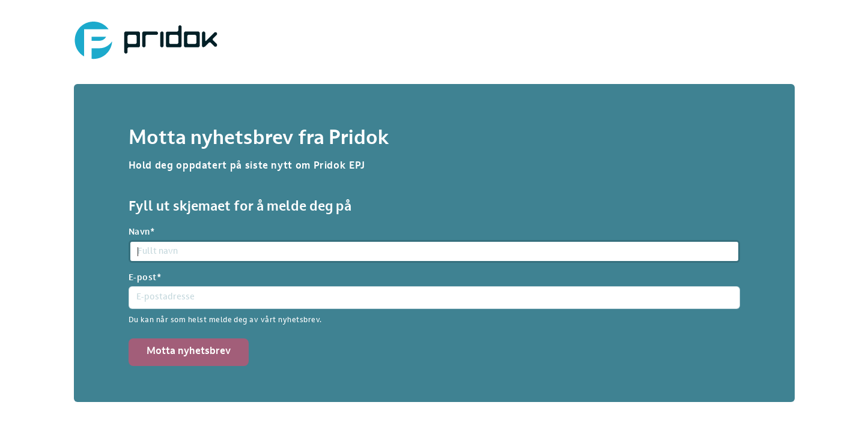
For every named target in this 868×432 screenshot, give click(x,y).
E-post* (145, 278)
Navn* (142, 232)
